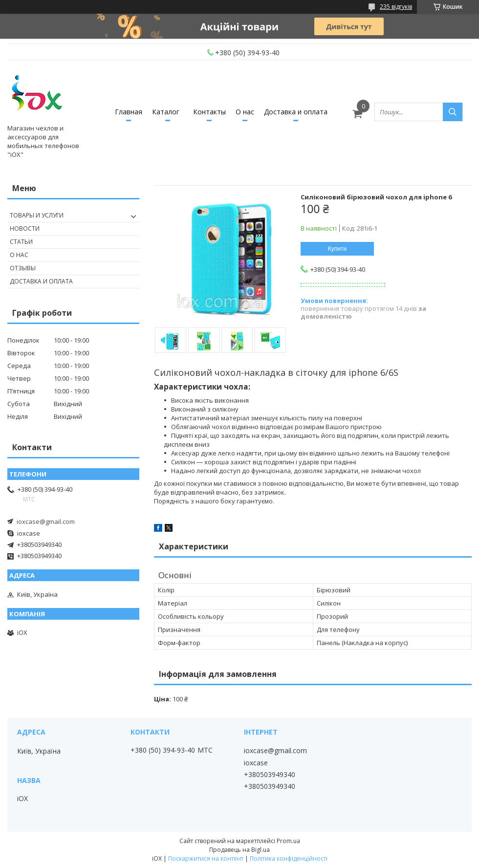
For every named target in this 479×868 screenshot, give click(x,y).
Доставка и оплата (296, 112)
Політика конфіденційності (289, 858)
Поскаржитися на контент (206, 858)
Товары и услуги (37, 215)
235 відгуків (396, 7)
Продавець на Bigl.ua (239, 850)
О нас (245, 112)
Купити (337, 249)
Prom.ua (288, 841)
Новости (25, 228)
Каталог (166, 112)
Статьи (21, 242)
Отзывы (23, 268)
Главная (129, 112)
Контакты (209, 112)
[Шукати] (453, 112)
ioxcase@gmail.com (46, 521)
